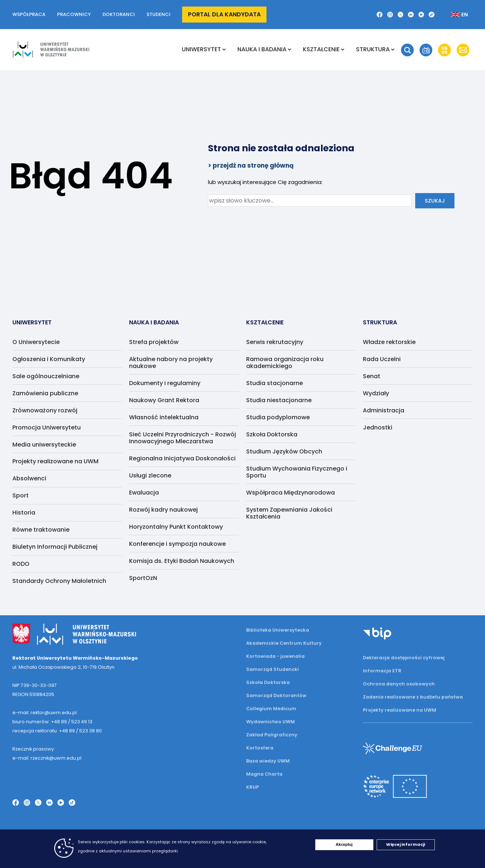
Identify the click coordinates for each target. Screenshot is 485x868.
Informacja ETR (382, 671)
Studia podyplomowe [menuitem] (278, 417)
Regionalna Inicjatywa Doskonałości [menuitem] (182, 458)
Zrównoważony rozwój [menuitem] (45, 410)
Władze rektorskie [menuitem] (389, 342)
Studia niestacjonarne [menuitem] (279, 400)
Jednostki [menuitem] (378, 427)
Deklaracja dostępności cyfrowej (404, 658)
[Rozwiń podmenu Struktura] (393, 49)
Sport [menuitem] (21, 495)
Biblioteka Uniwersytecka (278, 630)
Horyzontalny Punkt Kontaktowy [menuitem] (176, 527)
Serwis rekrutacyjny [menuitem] (275, 342)
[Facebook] (380, 15)
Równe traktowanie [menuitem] (41, 530)
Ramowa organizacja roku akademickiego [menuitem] (285, 363)
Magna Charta (264, 774)
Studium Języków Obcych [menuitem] (284, 451)
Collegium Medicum (271, 709)
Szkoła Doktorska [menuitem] (272, 434)
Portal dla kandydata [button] (224, 14)
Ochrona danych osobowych (399, 684)
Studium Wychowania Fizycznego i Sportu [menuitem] (297, 472)
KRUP (252, 787)
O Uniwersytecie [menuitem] (36, 342)
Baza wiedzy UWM (268, 761)
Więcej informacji (406, 844)
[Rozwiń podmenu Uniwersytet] (224, 49)
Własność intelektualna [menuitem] (164, 417)
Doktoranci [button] (119, 14)
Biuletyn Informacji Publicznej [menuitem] (55, 547)
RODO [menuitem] (21, 564)
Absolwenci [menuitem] (29, 478)
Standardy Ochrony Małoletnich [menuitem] (59, 581)
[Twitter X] (401, 15)
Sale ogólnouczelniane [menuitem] (46, 376)
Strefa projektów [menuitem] (154, 342)
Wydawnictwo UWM (270, 722)
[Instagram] (390, 15)
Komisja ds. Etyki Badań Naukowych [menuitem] (182, 561)
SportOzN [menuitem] (143, 578)
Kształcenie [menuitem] (321, 49)
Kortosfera (260, 748)
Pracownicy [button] (74, 14)
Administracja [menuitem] (384, 410)
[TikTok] (432, 15)
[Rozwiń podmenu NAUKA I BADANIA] (290, 49)
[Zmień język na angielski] (453, 15)
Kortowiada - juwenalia (275, 656)
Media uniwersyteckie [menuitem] (44, 445)
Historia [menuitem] (24, 513)
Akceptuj (344, 844)
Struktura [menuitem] (373, 49)
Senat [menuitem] (372, 376)
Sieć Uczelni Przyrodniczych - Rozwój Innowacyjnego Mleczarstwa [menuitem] (183, 438)
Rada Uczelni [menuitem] (382, 359)
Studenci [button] (159, 14)
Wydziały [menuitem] (376, 393)
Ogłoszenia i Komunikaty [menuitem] (49, 359)
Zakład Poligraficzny (272, 735)
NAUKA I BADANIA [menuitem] (262, 49)
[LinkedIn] (411, 15)
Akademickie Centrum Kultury (284, 643)
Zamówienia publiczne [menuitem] (45, 393)
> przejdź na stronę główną (251, 165)
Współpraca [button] (29, 14)
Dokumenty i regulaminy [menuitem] (165, 383)
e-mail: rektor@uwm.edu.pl (45, 713)
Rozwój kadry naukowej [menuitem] (163, 510)
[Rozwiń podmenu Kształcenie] (343, 49)
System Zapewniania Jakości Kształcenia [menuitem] (289, 513)
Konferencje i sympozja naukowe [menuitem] (177, 544)
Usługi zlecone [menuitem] (150, 475)
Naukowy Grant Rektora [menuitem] (164, 400)
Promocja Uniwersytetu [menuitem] (47, 427)
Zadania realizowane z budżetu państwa (413, 697)
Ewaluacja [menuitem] (144, 493)
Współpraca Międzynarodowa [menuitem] (290, 493)
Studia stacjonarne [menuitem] (274, 383)
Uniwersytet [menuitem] (201, 49)
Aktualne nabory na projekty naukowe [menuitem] (171, 363)
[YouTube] (421, 15)
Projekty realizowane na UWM (400, 710)
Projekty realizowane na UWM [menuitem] (55, 461)
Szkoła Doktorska (268, 682)
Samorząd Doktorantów (276, 695)
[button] (407, 50)
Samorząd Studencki (272, 669)
